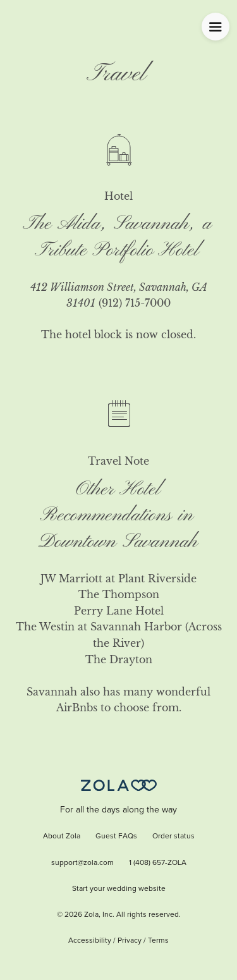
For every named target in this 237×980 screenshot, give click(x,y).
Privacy (130, 941)
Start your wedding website (119, 889)
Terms (158, 941)
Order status (173, 836)
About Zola (62, 836)
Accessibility (90, 941)
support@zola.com (82, 863)
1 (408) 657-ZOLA (158, 863)
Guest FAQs (116, 836)
